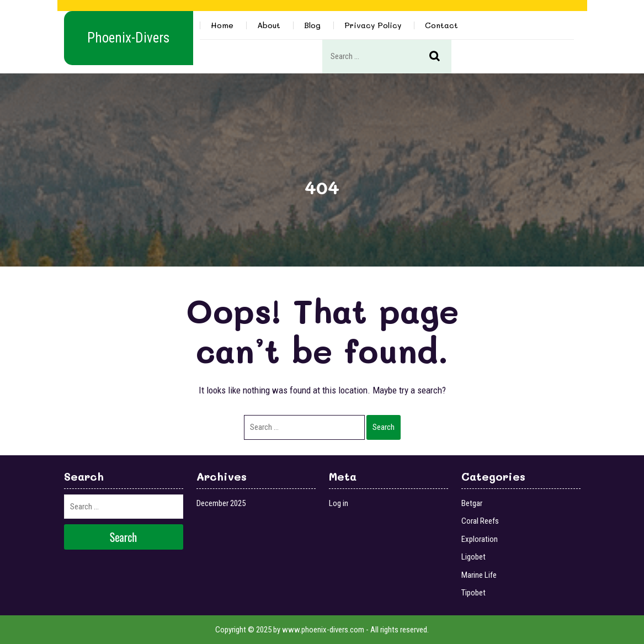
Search (440, 57)
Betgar (472, 503)
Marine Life (479, 575)
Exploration (480, 539)
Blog (312, 25)
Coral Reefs (480, 521)
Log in (339, 503)
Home (222, 25)
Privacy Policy (373, 25)
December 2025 (221, 503)
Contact (441, 25)
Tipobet (473, 593)
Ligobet (473, 557)
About (269, 25)
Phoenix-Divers (128, 38)
